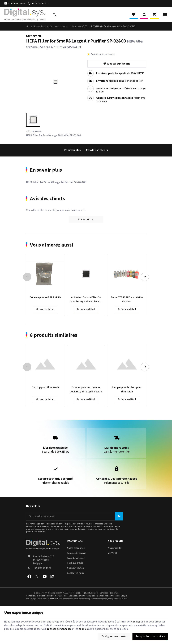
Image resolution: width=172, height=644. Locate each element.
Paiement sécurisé (77, 553)
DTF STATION (34, 36)
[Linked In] (52, 577)
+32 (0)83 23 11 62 (42, 568)
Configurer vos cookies (114, 636)
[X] (37, 577)
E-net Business (55, 599)
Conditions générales (109, 593)
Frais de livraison (76, 558)
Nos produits (39, 26)
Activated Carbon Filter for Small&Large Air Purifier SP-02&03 (86, 300)
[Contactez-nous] (15, 3)
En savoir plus (72, 150)
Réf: (28, 131)
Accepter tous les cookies (150, 636)
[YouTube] (45, 577)
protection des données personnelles (84, 526)
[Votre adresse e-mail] (75, 516)
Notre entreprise (76, 548)
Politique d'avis (75, 563)
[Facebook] (29, 577)
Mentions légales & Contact (86, 593)
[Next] (145, 277)
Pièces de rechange (59, 26)
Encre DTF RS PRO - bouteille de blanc (127, 300)
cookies (136, 622)
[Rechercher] (54, 15)
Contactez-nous (75, 573)
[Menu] (165, 15)
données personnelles (59, 629)
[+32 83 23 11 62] (37, 3)
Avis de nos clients (97, 150)
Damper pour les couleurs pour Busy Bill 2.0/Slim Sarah (86, 390)
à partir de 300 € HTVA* (120, 73)
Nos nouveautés (75, 568)
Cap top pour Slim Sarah (45, 387)
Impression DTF (79, 26)
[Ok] (119, 516)
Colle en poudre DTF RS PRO (45, 297)
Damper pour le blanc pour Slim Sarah (127, 390)
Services (112, 553)
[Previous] (27, 277)
